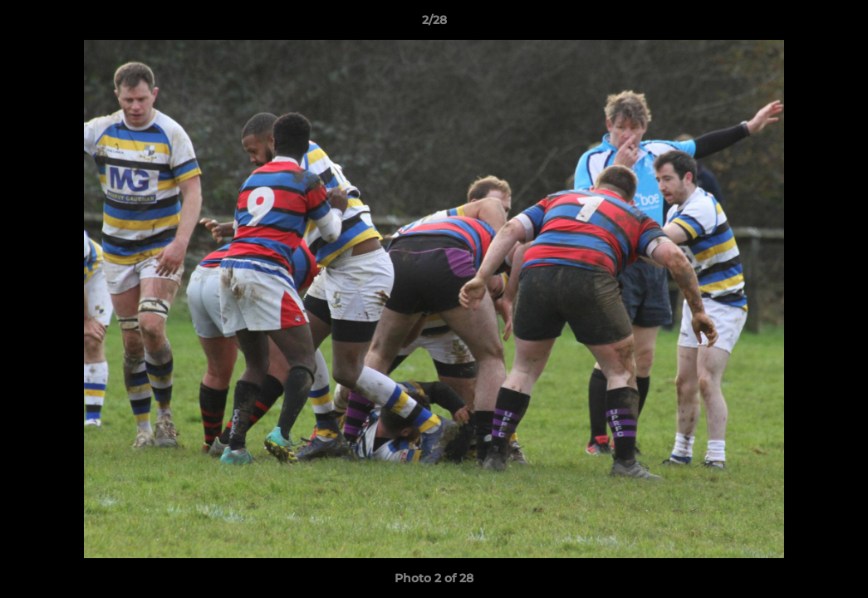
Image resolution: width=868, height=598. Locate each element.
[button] (838, 24)
